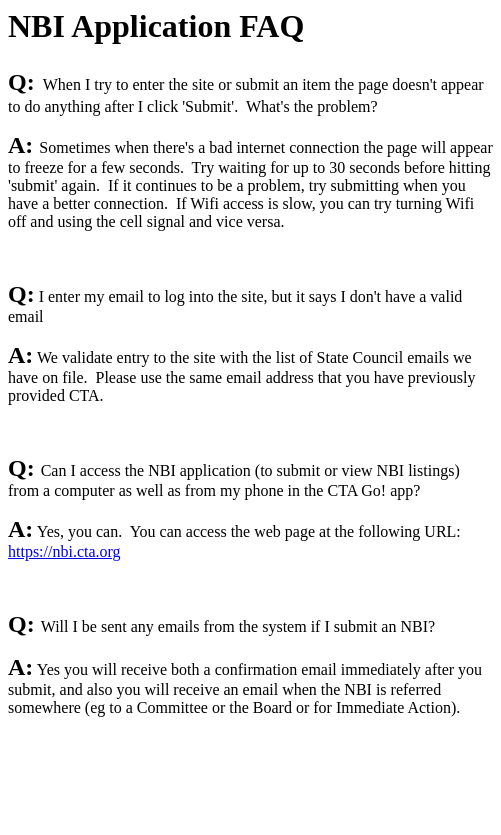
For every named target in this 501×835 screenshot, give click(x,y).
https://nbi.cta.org (64, 551)
